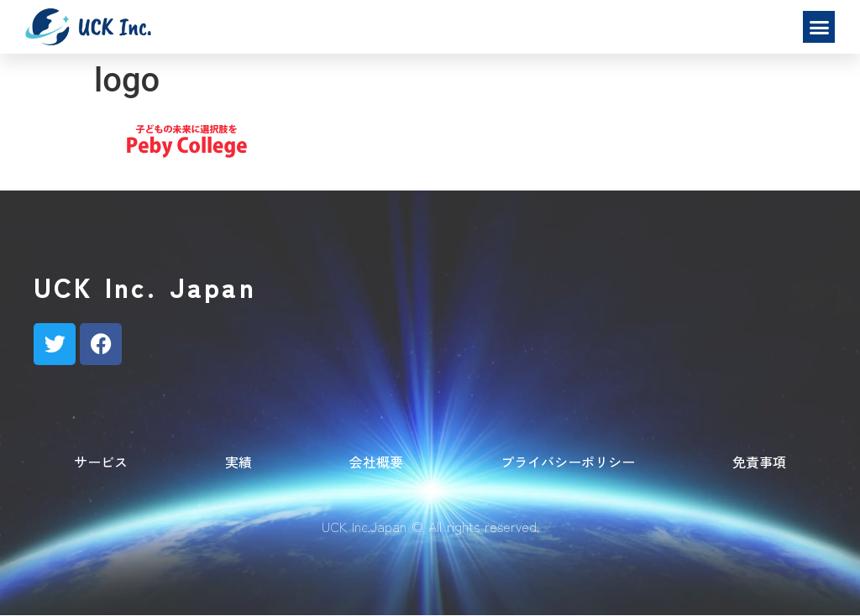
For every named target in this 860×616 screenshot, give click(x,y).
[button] (819, 27)
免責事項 (759, 462)
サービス (101, 462)
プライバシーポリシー (568, 462)
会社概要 (376, 462)
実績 (239, 462)
